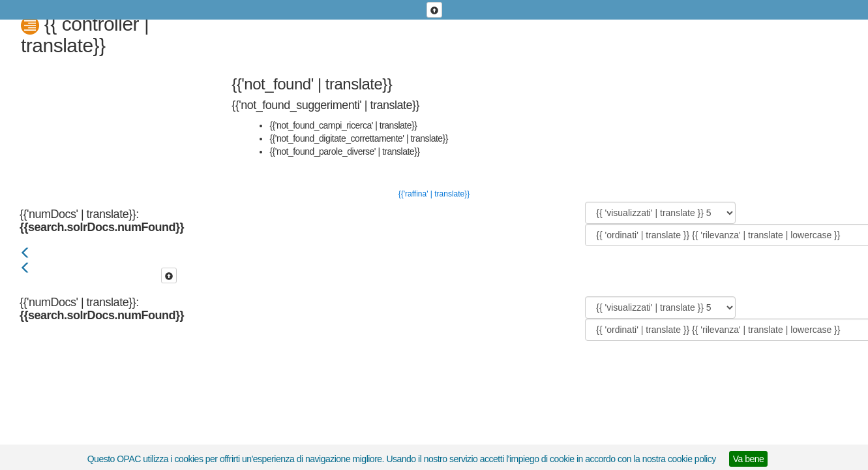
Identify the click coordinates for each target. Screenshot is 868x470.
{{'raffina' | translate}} (434, 194)
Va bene (749, 459)
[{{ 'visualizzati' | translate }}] (660, 213)
